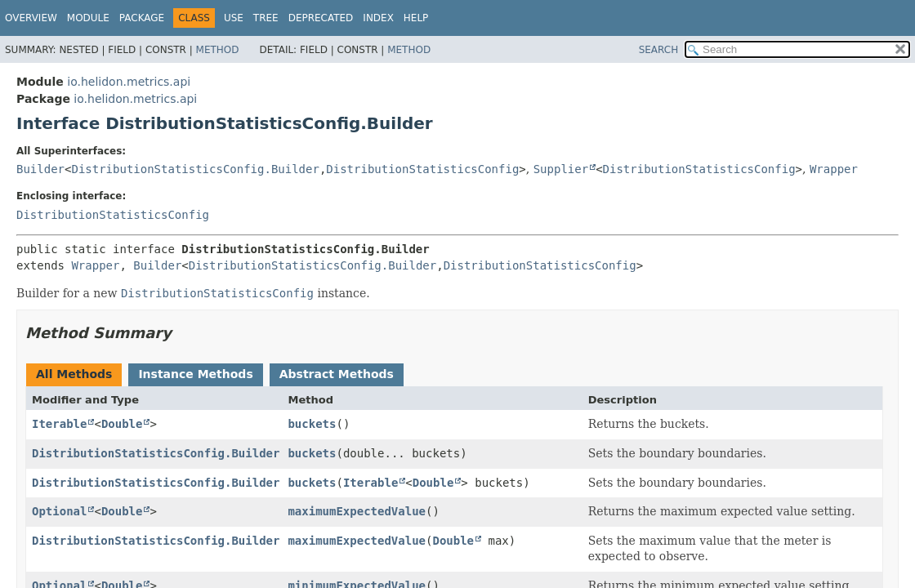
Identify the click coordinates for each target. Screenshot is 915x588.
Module (88, 18)
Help (416, 18)
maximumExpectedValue (357, 511)
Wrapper (834, 169)
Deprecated (321, 18)
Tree (266, 18)
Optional (59, 511)
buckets (312, 424)
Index (378, 18)
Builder (40, 169)
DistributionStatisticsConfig (422, 169)
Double (122, 424)
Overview (31, 18)
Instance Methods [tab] (195, 374)
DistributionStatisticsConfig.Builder (195, 169)
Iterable (59, 424)
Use (234, 18)
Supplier (561, 169)
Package (142, 18)
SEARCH (659, 50)
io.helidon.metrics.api (129, 82)
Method (218, 50)
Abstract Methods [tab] (337, 374)
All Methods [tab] (74, 374)
